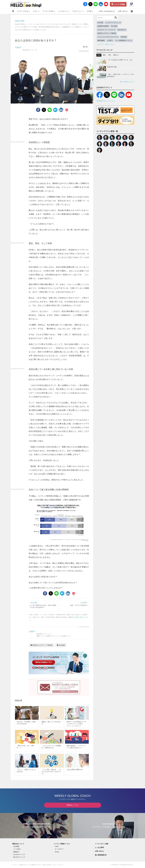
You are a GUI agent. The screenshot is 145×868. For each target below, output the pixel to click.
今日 (99, 55)
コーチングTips (49, 11)
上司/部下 (110, 40)
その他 (90, 11)
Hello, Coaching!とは (107, 11)
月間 (109, 55)
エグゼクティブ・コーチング (106, 30)
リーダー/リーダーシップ (113, 23)
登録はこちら (73, 805)
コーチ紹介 (17, 849)
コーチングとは (23, 11)
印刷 (85, 47)
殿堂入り (116, 55)
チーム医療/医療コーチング (124, 40)
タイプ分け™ (59, 849)
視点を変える (122, 30)
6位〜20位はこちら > (127, 82)
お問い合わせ (123, 11)
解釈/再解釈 (101, 40)
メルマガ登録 (118, 4)
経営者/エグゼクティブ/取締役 (42, 645)
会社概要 (16, 846)
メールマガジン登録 (102, 844)
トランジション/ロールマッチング (108, 37)
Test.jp (57, 852)
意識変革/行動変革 (103, 26)
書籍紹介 (16, 852)
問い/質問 (114, 26)
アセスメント (78, 11)
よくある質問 (99, 847)
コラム (36, 11)
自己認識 (61, 645)
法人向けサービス (19, 854)
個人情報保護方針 (101, 855)
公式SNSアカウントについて (106, 101)
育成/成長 (124, 37)
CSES (57, 846)
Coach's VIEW (20, 21)
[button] (132, 11)
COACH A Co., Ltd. (117, 865)
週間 (104, 55)
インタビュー (64, 11)
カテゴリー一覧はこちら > (106, 44)
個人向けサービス (19, 857)
